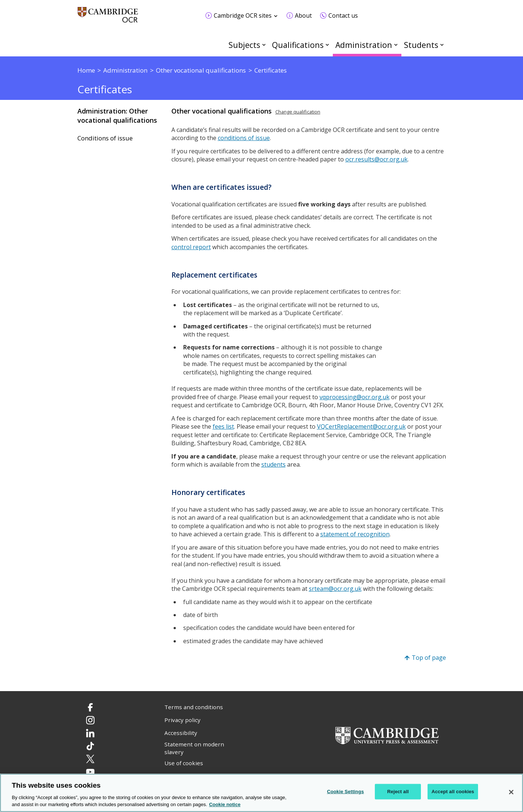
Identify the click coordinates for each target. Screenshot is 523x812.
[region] (261, 793)
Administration (364, 45)
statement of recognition (355, 534)
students (273, 464)
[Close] (511, 792)
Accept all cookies (453, 792)
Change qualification (298, 112)
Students (421, 45)
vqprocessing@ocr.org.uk (355, 397)
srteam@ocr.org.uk (335, 589)
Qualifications (298, 45)
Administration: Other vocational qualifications (117, 116)
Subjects (244, 45)
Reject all (398, 792)
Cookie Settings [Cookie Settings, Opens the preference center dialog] (345, 792)
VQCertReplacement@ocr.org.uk (361, 426)
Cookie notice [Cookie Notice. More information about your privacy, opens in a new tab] (225, 804)
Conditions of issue (105, 138)
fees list (223, 426)
